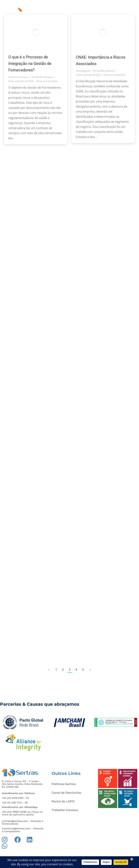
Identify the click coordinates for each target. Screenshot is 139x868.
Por (42, 77)
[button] (132, 7)
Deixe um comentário (47, 81)
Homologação (83, 71)
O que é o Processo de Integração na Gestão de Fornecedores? (30, 64)
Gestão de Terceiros (19, 77)
